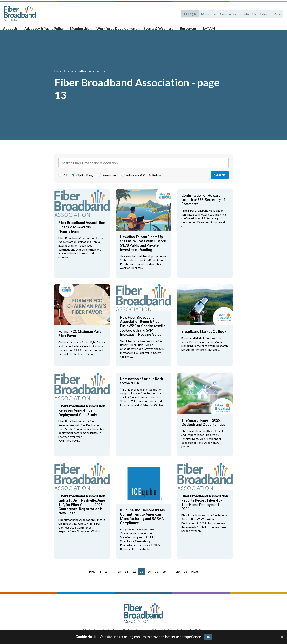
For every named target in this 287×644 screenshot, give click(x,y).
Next (195, 578)
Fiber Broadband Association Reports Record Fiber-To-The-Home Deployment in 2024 (205, 509)
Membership (83, 30)
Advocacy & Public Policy (47, 30)
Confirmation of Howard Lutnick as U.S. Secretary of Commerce (203, 206)
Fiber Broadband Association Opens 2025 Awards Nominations (82, 233)
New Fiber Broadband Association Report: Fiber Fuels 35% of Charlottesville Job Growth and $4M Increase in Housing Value (143, 332)
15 (157, 578)
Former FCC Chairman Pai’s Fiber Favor (80, 340)
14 (149, 578)
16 (164, 578)
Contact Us (248, 13)
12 (134, 578)
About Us (14, 30)
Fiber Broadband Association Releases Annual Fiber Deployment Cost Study (82, 417)
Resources (189, 30)
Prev (92, 578)
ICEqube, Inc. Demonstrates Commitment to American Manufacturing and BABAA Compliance (142, 523)
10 (119, 578)
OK (208, 637)
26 (185, 578)
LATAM (210, 30)
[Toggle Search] (278, 30)
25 (178, 578)
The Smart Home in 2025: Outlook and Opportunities (203, 429)
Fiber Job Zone (270, 13)
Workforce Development (119, 30)
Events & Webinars (160, 30)
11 (126, 578)
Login (191, 13)
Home (58, 77)
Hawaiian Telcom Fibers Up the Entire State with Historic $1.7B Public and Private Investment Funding (143, 249)
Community (227, 13)
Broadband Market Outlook (204, 338)
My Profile (207, 13)
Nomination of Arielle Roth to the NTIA (141, 387)
